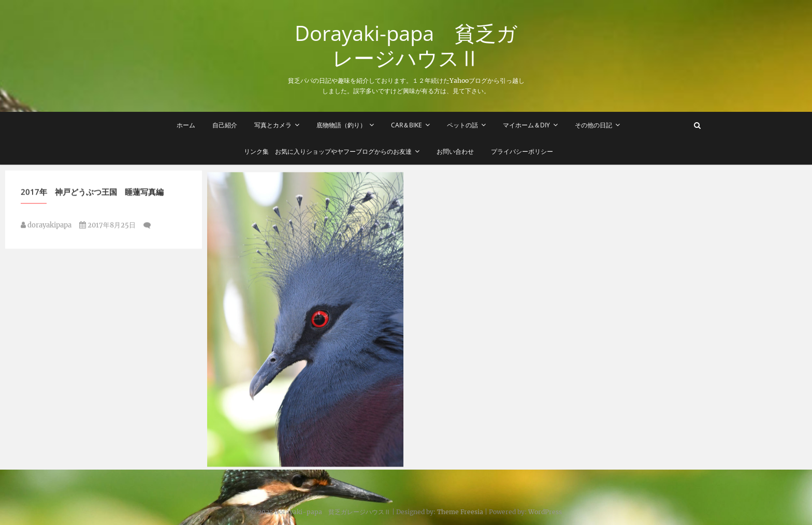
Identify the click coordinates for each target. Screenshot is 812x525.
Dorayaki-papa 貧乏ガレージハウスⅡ (406, 46)
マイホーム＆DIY (526, 125)
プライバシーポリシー (522, 151)
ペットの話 (462, 125)
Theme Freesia (460, 512)
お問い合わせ (455, 151)
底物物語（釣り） (341, 125)
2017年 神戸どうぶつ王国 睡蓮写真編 (92, 194)
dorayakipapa (46, 227)
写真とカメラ (273, 125)
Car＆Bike (407, 125)
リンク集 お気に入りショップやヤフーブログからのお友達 (328, 151)
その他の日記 (593, 125)
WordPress (545, 512)
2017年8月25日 (107, 227)
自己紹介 (225, 125)
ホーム (186, 125)
